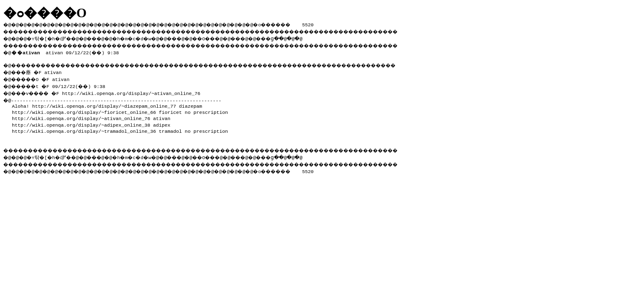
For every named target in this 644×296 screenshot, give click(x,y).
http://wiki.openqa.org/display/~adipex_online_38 (81, 123)
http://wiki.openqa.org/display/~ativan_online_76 (139, 91)
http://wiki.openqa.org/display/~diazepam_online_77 (104, 104)
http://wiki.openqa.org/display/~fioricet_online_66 (84, 110)
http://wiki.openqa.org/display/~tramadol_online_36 (84, 129)
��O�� (226, 37)
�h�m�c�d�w (146, 37)
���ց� (298, 37)
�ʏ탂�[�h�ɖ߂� (53, 37)
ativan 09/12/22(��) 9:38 (67, 51)
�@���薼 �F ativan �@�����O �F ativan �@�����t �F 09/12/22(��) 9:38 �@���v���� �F (58, 81)
